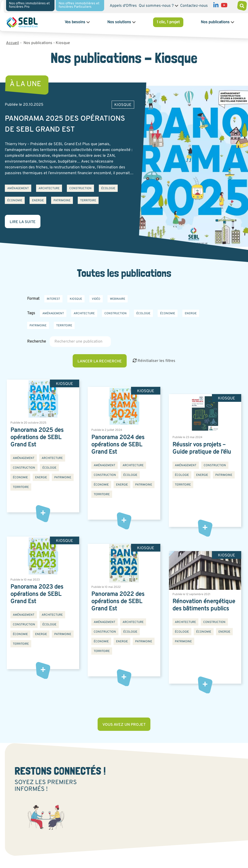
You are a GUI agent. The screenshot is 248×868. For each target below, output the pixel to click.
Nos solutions (119, 22)
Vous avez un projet (124, 725)
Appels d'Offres (123, 6)
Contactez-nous (194, 6)
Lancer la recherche (100, 361)
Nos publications (215, 22)
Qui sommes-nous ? (156, 6)
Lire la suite (23, 222)
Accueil (12, 43)
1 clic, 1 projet (168, 22)
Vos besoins (75, 22)
